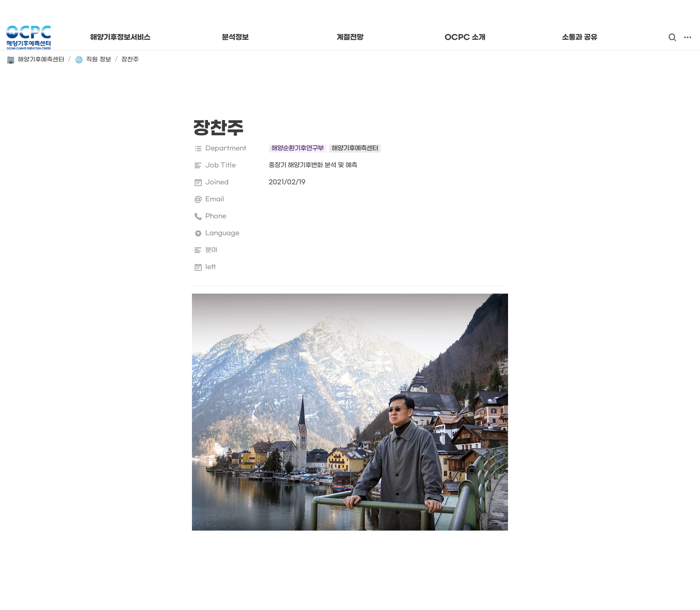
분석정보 (235, 37)
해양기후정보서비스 (120, 37)
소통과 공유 (580, 37)
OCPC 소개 (465, 37)
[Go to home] (28, 37)
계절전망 (350, 37)
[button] (672, 37)
